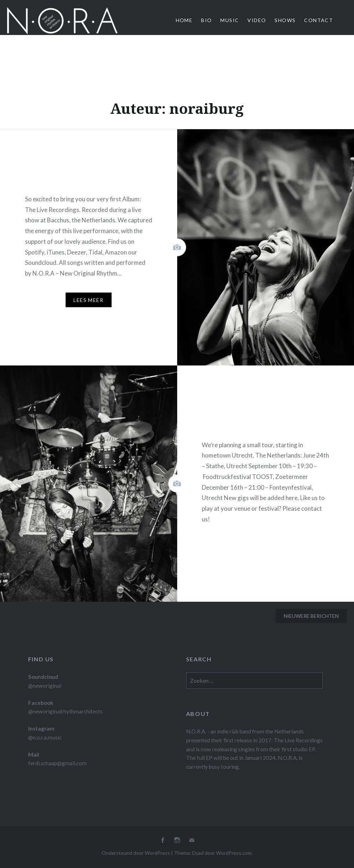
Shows (285, 20)
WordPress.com (234, 853)
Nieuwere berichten (311, 616)
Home (184, 20)
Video (257, 20)
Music (230, 20)
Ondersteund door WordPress (136, 853)
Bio (206, 20)
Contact (319, 20)
